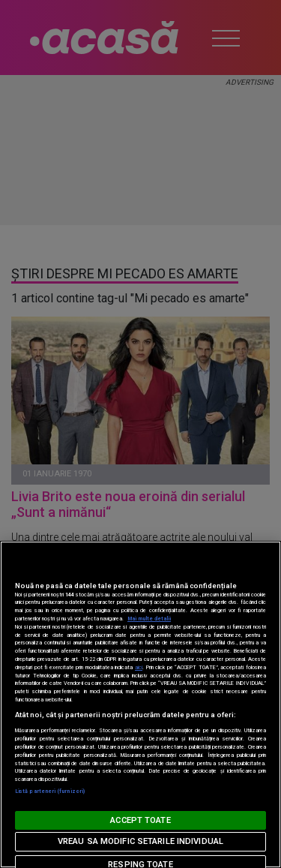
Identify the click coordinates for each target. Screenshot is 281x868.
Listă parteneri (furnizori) (50, 791)
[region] (140, 704)
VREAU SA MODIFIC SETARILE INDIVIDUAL (140, 841)
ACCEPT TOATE (140, 820)
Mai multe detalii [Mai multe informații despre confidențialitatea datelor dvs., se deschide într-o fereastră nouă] (149, 619)
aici (139, 667)
